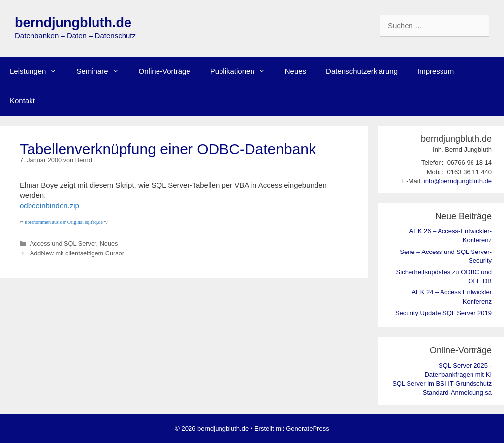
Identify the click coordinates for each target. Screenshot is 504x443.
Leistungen (38, 71)
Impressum (436, 71)
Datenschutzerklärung (362, 71)
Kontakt (22, 101)
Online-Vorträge (165, 71)
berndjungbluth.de (73, 23)
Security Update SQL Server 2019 (443, 313)
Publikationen (243, 71)
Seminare (102, 71)
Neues (296, 71)
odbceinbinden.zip (49, 206)
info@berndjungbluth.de (458, 181)
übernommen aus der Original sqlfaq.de (64, 222)
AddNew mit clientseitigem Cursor (77, 253)
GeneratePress (307, 428)
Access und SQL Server (63, 243)
